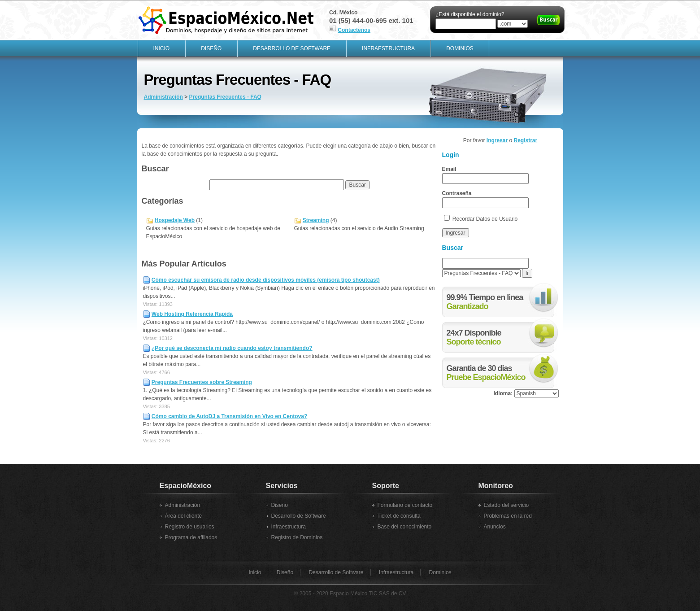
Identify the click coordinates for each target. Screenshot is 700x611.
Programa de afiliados (191, 537)
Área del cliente (184, 516)
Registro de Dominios (297, 537)
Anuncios (495, 527)
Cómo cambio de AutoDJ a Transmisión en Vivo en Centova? (229, 416)
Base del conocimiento (405, 527)
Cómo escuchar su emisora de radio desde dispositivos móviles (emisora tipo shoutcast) (266, 280)
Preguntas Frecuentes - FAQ (225, 97)
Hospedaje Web (175, 220)
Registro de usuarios (190, 527)
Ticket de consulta (399, 516)
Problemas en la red (508, 516)
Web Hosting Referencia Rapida (192, 314)
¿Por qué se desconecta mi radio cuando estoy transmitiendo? (232, 348)
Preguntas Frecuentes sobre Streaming (202, 382)
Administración (163, 97)
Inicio (162, 48)
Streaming (316, 220)
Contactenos (354, 30)
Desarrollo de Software (292, 48)
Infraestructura (388, 48)
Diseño (211, 48)
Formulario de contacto (405, 505)
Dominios (460, 48)
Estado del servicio (507, 505)
